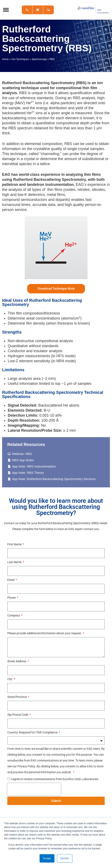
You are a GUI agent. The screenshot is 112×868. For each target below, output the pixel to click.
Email (11, 580)
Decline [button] (65, 858)
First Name (15, 544)
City (10, 679)
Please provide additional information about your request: (45, 633)
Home (5, 59)
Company (14, 615)
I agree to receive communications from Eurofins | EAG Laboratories (55, 779)
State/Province (17, 697)
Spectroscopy (39, 59)
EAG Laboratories (93, 10)
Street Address (17, 661)
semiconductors (34, 200)
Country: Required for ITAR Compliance (33, 732)
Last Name (15, 562)
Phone (12, 598)
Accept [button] (47, 858)
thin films (55, 190)
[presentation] (34, 789)
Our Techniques (20, 59)
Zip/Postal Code (18, 715)
